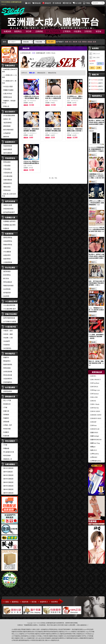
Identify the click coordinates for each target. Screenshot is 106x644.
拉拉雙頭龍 (6, 289)
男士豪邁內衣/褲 (8, 452)
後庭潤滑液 (6, 259)
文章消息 (88, 31)
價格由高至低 (52, 73)
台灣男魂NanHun (95, 461)
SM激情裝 (6, 345)
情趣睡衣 (6, 418)
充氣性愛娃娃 (7, 180)
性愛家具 (6, 228)
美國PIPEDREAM (95, 440)
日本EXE (92, 401)
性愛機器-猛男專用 (9, 221)
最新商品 (18, 31)
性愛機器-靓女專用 (9, 225)
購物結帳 (36, 3)
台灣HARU (93, 457)
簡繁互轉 (67, 3)
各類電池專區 (7, 391)
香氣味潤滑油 (7, 245)
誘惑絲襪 (6, 422)
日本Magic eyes (94, 390)
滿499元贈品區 (7, 472)
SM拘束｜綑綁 (7, 334)
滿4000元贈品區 (8, 482)
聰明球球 (6, 137)
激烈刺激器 (6, 271)
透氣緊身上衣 (7, 459)
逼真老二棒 (6, 119)
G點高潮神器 (7, 123)
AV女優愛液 (7, 252)
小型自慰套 (6, 166)
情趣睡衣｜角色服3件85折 (9, 102)
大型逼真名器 (7, 173)
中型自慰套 (6, 169)
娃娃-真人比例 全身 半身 (9, 195)
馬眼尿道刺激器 (8, 286)
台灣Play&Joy (94, 454)
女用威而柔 (6, 133)
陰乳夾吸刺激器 (8, 130)
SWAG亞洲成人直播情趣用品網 (11, 3)
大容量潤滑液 (7, 262)
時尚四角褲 (6, 456)
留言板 (99, 31)
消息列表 (25, 602)
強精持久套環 (7, 205)
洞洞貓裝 (6, 415)
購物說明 (47, 3)
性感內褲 (6, 436)
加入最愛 (77, 3)
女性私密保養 (7, 372)
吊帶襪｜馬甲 (7, 425)
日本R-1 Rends (94, 404)
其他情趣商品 (7, 382)
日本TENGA (94, 387)
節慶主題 (6, 411)
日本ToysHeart (94, 383)
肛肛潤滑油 (6, 275)
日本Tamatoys (94, 394)
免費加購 (7, 31)
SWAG (25, 638)
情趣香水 (6, 357)
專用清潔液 (6, 368)
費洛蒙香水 (6, 361)
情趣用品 (77, 629)
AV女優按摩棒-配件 (9, 309)
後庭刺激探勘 (7, 365)
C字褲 (5, 408)
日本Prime (93, 426)
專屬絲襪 (6, 448)
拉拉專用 (6, 296)
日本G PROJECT (95, 380)
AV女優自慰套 (7, 176)
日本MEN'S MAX (95, 418)
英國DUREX (94, 433)
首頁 (28, 3)
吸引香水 (6, 279)
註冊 (99, 68)
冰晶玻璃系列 (7, 379)
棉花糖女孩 (6, 404)
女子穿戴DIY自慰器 (9, 322)
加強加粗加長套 (8, 209)
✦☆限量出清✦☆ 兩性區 (9, 82)
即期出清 (6, 106)
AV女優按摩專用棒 (9, 305)
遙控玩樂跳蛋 (7, 153)
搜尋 (51, 42)
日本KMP (93, 422)
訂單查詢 (67, 31)
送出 (92, 68)
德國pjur (92, 447)
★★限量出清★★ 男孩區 (9, 71)
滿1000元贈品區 (8, 468)
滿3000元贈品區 (8, 479)
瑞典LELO (93, 450)
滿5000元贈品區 (8, 486)
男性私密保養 (7, 375)
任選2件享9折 (7, 94)
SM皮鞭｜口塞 (7, 338)
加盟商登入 (44, 602)
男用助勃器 (6, 190)
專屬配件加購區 (8, 90)
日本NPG (93, 376)
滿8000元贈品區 (8, 493)
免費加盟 (57, 3)
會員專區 (55, 602)
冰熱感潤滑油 (7, 241)
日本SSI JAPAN (95, 411)
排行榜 (29, 31)
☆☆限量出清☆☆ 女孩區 (9, 76)
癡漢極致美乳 (7, 183)
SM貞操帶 (6, 341)
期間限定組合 (7, 97)
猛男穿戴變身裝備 (8, 318)
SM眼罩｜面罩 (7, 331)
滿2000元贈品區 (8, 475)
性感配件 (6, 432)
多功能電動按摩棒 (8, 116)
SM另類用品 (7, 348)
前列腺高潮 (6, 293)
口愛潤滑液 (6, 248)
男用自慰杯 (6, 162)
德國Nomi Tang (94, 443)
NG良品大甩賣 (7, 87)
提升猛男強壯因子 (8, 212)
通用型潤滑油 (7, 238)
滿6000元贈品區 (8, 489)
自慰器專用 (6, 255)
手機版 (87, 3)
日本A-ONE (93, 397)
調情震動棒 (6, 126)
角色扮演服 (6, 429)
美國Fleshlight (94, 436)
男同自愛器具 (7, 282)
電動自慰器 (6, 187)
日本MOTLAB (94, 429)
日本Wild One (94, 408)
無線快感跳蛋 (7, 149)
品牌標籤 (39, 31)
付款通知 (77, 31)
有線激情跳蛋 (7, 146)
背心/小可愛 (7, 400)
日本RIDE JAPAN (95, 415)
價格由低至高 (41, 73)
